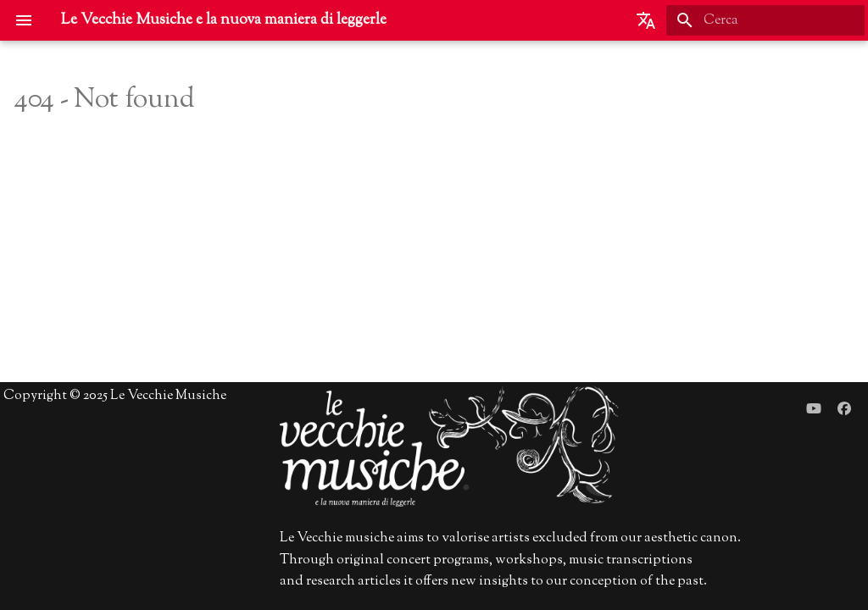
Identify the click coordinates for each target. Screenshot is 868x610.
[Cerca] (765, 20)
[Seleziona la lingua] (646, 20)
